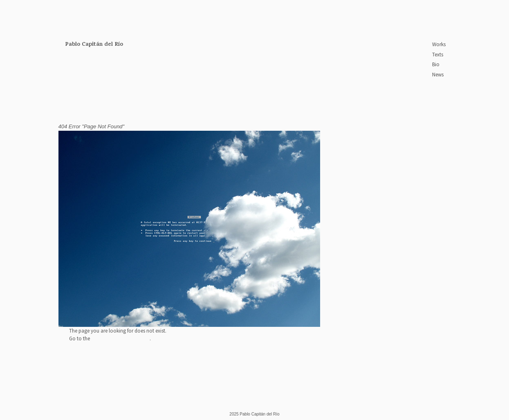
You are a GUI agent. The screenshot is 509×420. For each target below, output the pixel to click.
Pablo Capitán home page (120, 338)
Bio (436, 64)
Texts (438, 55)
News (438, 75)
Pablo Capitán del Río (94, 45)
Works (439, 44)
